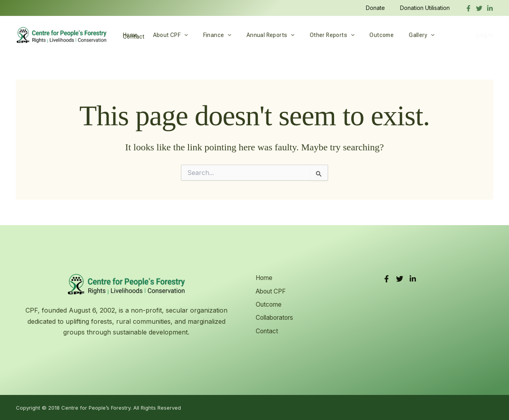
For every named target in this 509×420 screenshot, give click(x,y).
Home (128, 35)
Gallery (396, 35)
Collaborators (275, 317)
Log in (485, 35)
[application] (178, 35)
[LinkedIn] (413, 279)
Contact (430, 35)
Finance (207, 35)
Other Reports (314, 35)
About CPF (165, 35)
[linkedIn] (490, 8)
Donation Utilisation (427, 8)
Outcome (360, 35)
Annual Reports (257, 35)
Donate (381, 8)
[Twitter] (479, 8)
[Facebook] (468, 8)
